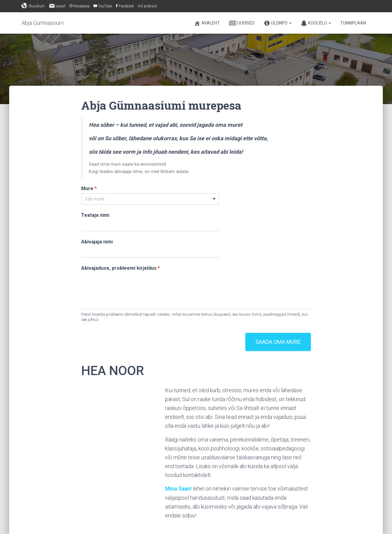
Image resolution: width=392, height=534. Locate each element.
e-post (57, 6)
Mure (89, 188)
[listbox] (150, 199)
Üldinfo (278, 23)
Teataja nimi (95, 215)
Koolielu (316, 23)
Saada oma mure (278, 342)
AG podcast (147, 6)
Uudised (242, 23)
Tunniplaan (353, 23)
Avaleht (207, 23)
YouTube (103, 6)
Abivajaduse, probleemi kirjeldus (121, 268)
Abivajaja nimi (97, 242)
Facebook (125, 6)
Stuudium (33, 6)
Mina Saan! (179, 489)
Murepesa (79, 6)
